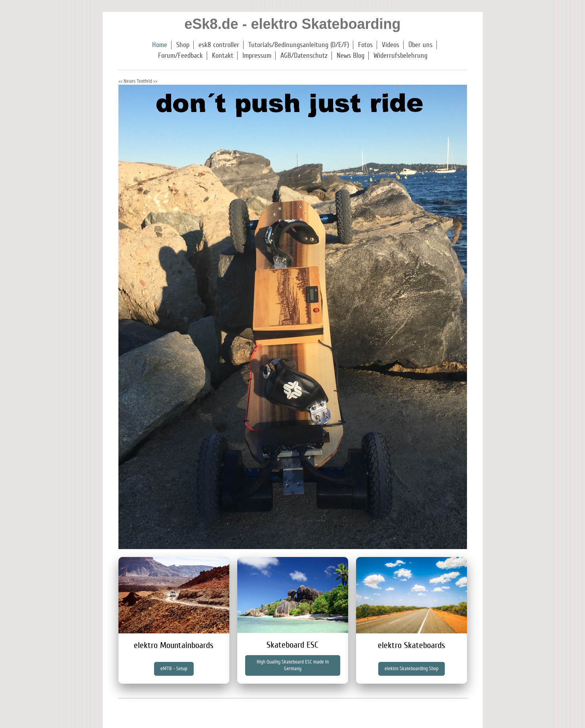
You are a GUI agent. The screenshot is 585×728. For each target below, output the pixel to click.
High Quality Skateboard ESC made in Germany (293, 665)
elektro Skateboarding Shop (412, 669)
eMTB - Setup (174, 669)
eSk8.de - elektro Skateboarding (292, 24)
